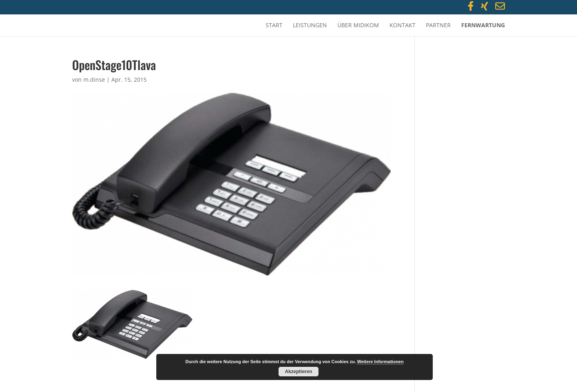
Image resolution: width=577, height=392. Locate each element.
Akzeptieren (299, 372)
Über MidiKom (358, 26)
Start (274, 26)
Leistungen (310, 26)
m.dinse (94, 79)
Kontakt (402, 26)
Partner (438, 26)
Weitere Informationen (380, 362)
